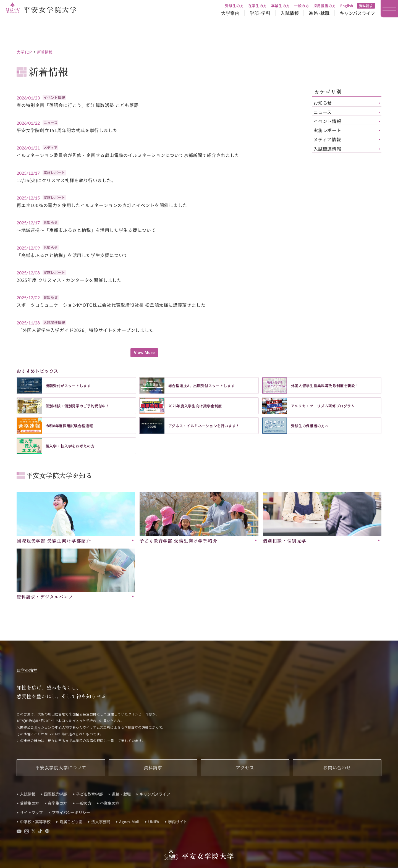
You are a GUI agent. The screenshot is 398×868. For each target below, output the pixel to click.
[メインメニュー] (389, 9)
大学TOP (24, 52)
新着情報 (45, 52)
